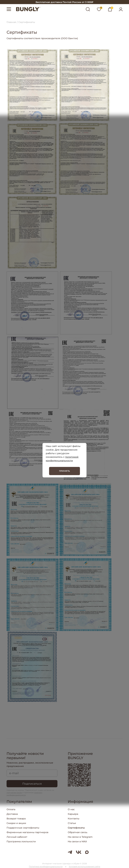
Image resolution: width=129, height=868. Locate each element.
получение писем (14, 793)
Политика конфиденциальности (46, 866)
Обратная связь (78, 832)
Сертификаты (76, 828)
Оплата (11, 809)
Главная (11, 22)
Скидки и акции (16, 823)
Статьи (72, 823)
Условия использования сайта (84, 866)
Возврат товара (16, 819)
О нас (71, 809)
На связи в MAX (77, 841)
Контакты (74, 819)
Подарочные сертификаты (23, 828)
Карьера (73, 814)
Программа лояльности (21, 841)
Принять (65, 471)
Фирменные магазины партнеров (27, 832)
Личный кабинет (17, 837)
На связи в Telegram (80, 837)
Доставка (12, 814)
